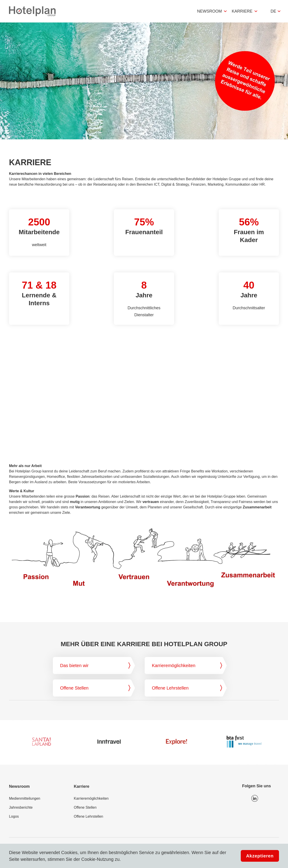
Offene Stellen (85, 807)
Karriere (242, 11)
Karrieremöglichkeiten (91, 798)
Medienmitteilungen (25, 798)
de (273, 11)
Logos (14, 816)
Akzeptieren (260, 856)
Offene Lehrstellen (88, 816)
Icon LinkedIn (255, 798)
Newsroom (209, 11)
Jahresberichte (21, 807)
